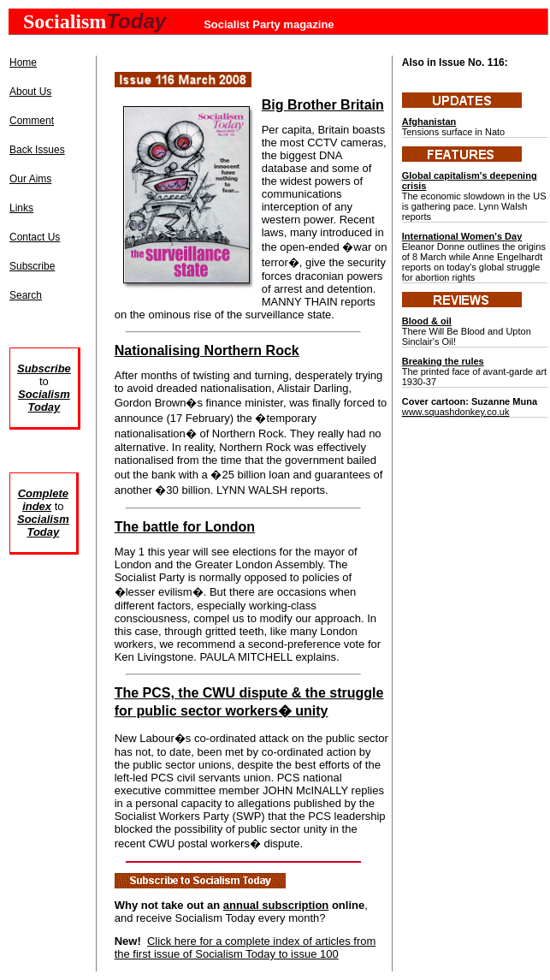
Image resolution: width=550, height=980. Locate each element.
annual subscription (276, 905)
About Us (30, 92)
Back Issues (37, 150)
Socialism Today (43, 526)
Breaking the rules (443, 361)
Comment (32, 121)
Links (21, 208)
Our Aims (30, 179)
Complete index (43, 500)
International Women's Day (462, 236)
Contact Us (35, 237)
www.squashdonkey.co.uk (456, 412)
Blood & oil (427, 321)
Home (23, 62)
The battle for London (185, 527)
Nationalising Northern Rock (207, 350)
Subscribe (32, 266)
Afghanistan (429, 122)
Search (26, 295)
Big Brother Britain (323, 105)
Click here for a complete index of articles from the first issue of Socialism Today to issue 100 (245, 947)
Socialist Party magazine (269, 24)
